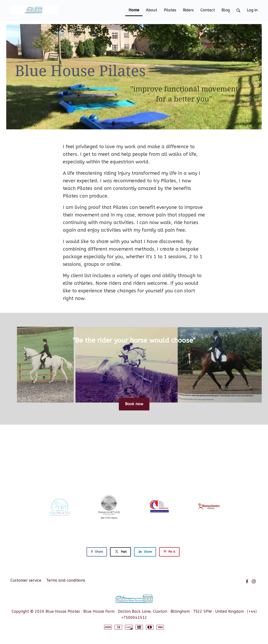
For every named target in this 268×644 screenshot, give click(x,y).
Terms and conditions (66, 580)
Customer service (26, 580)
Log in (252, 10)
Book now (134, 404)
